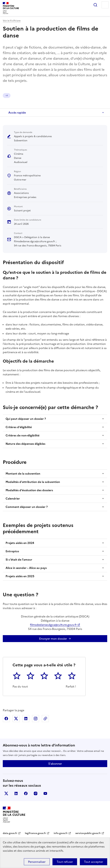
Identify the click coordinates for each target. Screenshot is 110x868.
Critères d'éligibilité (19, 427)
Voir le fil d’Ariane (12, 21)
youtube (45, 793)
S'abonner (55, 764)
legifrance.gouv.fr (35, 833)
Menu (105, 5)
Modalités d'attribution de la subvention (33, 482)
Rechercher (95, 5)
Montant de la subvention (23, 474)
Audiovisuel (36, 95)
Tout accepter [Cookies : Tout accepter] (94, 862)
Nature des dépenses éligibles (25, 444)
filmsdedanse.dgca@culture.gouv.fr (53, 625)
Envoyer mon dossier (53, 639)
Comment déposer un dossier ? (27, 507)
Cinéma (9, 95)
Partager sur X (16, 719)
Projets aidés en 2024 (20, 543)
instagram (36, 793)
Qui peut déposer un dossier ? (26, 419)
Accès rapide (17, 113)
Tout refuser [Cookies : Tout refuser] (65, 862)
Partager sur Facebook (6, 719)
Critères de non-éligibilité (22, 435)
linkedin (16, 793)
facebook (26, 793)
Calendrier (13, 499)
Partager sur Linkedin (26, 719)
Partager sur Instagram (36, 719)
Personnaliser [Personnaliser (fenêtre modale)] (37, 862)
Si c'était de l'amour (19, 560)
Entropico (12, 551)
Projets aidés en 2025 (20, 576)
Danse (22, 95)
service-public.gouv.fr (88, 833)
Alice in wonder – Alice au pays (26, 568)
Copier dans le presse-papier (45, 719)
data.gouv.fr (10, 833)
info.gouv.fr (61, 833)
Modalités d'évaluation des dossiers (29, 490)
